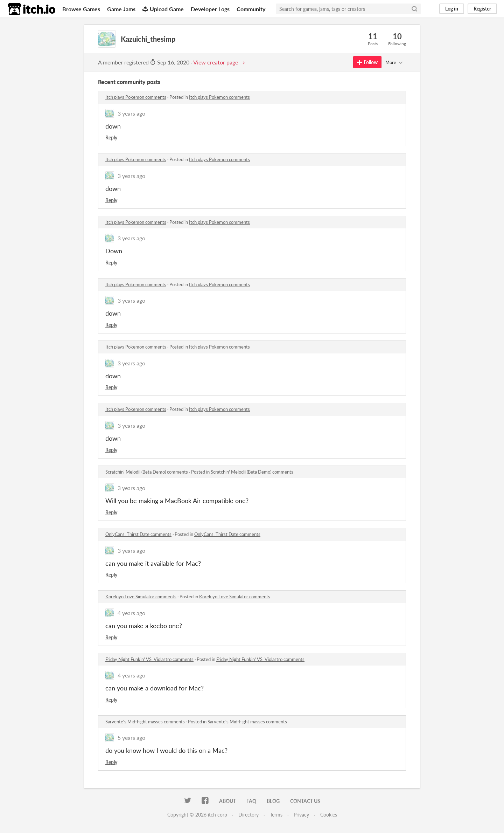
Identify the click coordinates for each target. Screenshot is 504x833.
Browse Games (81, 9)
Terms (276, 815)
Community (251, 9)
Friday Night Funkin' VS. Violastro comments (149, 659)
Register (482, 9)
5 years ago (131, 738)
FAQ (251, 801)
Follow (367, 62)
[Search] (414, 9)
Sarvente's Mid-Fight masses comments (145, 722)
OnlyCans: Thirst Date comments (138, 534)
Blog (273, 801)
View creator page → (219, 62)
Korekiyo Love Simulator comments (141, 597)
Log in (452, 9)
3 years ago (131, 113)
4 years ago (131, 613)
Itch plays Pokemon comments (136, 97)
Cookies (329, 815)
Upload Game (163, 9)
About (227, 801)
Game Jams (121, 9)
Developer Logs (210, 9)
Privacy (301, 815)
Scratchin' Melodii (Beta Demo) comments (147, 472)
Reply (111, 137)
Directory (248, 815)
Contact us (305, 801)
